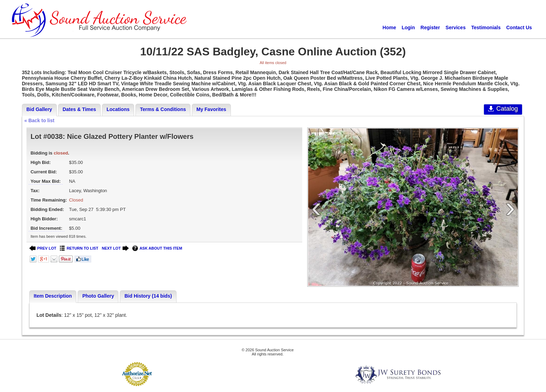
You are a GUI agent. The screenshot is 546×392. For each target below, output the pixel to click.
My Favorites (211, 109)
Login (408, 28)
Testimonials (486, 28)
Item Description (53, 296)
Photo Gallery (98, 296)
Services (456, 28)
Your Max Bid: (46, 181)
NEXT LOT (115, 248)
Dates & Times (79, 109)
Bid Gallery (39, 109)
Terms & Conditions (163, 109)
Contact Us (519, 28)
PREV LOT (43, 248)
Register (430, 28)
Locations (118, 109)
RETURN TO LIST (79, 248)
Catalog (503, 109)
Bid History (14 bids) (148, 296)
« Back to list (39, 120)
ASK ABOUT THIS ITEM (157, 248)
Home (389, 28)
